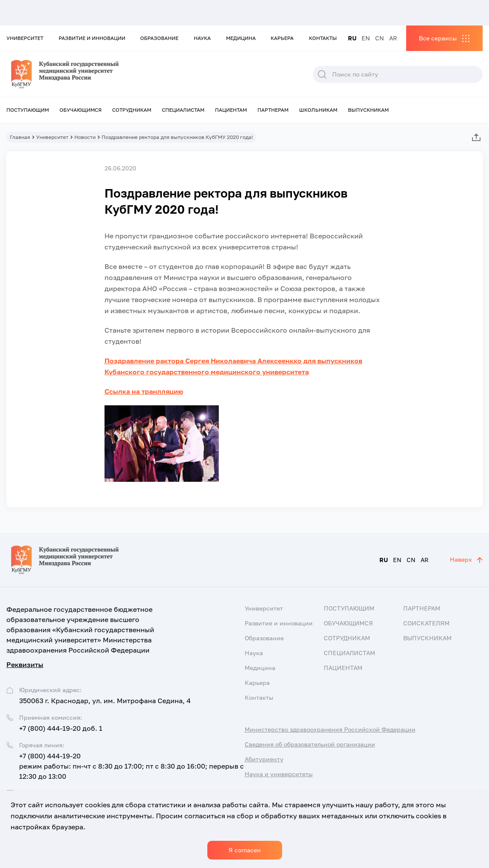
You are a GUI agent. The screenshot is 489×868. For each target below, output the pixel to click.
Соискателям (426, 623)
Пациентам (231, 110)
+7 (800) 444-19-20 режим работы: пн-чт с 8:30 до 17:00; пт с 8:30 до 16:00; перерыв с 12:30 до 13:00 (131, 766)
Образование (159, 38)
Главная (20, 137)
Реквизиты (25, 664)
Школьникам (318, 110)
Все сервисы (438, 38)
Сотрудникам (132, 110)
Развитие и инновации (92, 38)
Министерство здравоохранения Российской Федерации (330, 729)
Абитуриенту (264, 759)
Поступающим (28, 110)
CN (380, 38)
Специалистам (183, 110)
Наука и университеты (279, 774)
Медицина (241, 38)
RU (352, 38)
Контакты (323, 38)
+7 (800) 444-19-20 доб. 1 (61, 728)
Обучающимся (81, 110)
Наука (202, 38)
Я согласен (245, 850)
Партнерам (273, 110)
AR (393, 38)
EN (366, 38)
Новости (85, 137)
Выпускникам (368, 110)
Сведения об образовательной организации (310, 744)
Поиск (322, 74)
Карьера (282, 38)
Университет (25, 38)
